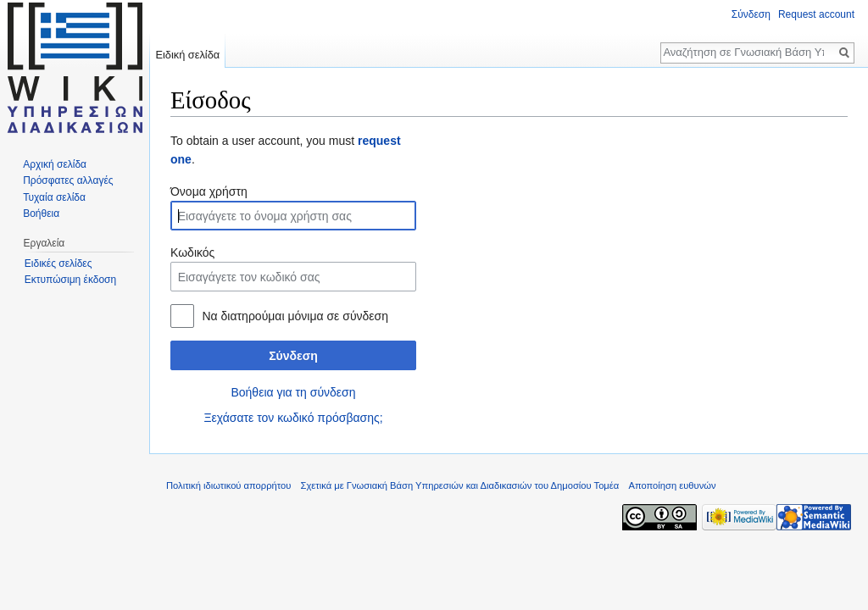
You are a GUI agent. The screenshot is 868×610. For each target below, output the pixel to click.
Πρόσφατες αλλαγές (68, 180)
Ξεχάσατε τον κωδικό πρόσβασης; (293, 418)
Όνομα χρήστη (209, 191)
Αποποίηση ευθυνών (672, 485)
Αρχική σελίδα (55, 164)
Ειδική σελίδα (187, 55)
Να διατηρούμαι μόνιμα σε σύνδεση (295, 316)
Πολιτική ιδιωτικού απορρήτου (228, 485)
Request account (816, 14)
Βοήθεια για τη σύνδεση (293, 392)
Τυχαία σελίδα (54, 197)
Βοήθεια (41, 213)
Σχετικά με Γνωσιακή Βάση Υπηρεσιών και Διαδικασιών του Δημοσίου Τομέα (460, 485)
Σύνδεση (293, 356)
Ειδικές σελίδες (58, 263)
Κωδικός (192, 252)
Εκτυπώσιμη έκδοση (70, 280)
